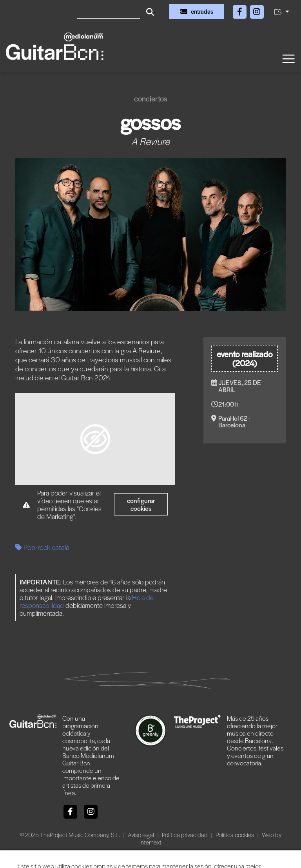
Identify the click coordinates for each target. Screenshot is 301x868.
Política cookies (235, 835)
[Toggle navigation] (288, 58)
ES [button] (279, 12)
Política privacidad (185, 835)
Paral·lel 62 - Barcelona (234, 421)
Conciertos (151, 99)
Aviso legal (141, 835)
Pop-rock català (42, 547)
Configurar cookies (141, 504)
